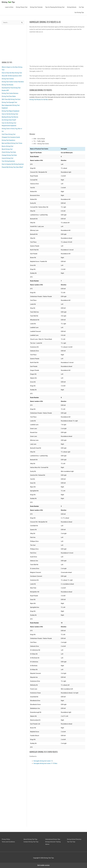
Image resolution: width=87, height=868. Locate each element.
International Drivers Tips (53, 839)
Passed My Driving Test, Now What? (12, 167)
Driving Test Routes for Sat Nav (39, 100)
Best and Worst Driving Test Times (12, 143)
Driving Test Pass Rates (9, 96)
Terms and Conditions (8, 842)
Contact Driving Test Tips (31, 842)
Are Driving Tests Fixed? (9, 120)
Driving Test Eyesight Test (9, 102)
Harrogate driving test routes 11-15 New (45, 763)
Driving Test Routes (8, 85)
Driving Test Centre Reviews (10, 93)
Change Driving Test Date (9, 155)
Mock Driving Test (7, 149)
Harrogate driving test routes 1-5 (43, 761)
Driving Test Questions (8, 140)
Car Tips (81, 7)
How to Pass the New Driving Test (12, 73)
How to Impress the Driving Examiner (13, 164)
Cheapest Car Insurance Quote (11, 137)
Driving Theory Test (22, 7)
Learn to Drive (9, 7)
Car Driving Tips (79, 12)
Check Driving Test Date (9, 152)
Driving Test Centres (8, 79)
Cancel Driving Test (7, 158)
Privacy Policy (6, 839)
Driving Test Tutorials (36, 7)
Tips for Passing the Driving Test (55, 7)
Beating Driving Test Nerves (10, 117)
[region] (13, 42)
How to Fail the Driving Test (10, 114)
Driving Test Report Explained (10, 111)
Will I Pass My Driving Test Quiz (11, 99)
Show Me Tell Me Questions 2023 (12, 76)
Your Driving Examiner (8, 161)
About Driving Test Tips (30, 839)
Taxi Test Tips (71, 842)
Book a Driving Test (7, 146)
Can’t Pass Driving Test (9, 134)
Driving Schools (72, 7)
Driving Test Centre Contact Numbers (13, 82)
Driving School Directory (74, 839)
